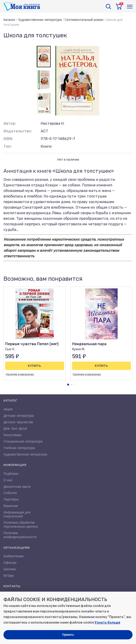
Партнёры (11, 499)
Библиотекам (13, 556)
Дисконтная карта (17, 487)
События (10, 493)
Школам (10, 569)
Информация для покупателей (17, 514)
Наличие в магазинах (20, 374)
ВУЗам (9, 576)
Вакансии (11, 506)
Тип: (8, 146)
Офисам (10, 563)
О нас (8, 480)
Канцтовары (13, 435)
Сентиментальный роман (84, 20)
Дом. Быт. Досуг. (16, 428)
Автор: (10, 123)
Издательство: (18, 131)
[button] (68, 385)
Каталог (9, 20)
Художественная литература (40, 20)
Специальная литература (23, 441)
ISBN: (8, 139)
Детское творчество (18, 422)
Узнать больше (107, 623)
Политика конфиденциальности (20, 535)
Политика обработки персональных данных (21, 524)
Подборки (11, 474)
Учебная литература (19, 448)
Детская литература (19, 416)
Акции (8, 409)
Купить (35, 366)
